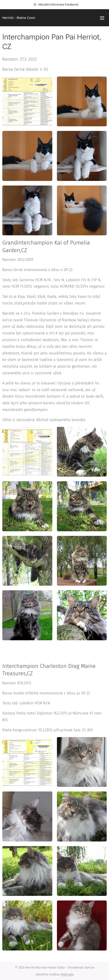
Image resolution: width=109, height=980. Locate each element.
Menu (102, 18)
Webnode (67, 974)
